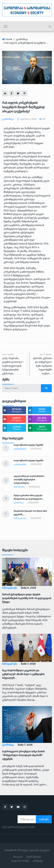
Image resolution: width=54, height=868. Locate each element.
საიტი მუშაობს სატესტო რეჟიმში (29, 445)
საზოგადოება (20, 518)
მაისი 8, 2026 (29, 588)
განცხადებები (20, 449)
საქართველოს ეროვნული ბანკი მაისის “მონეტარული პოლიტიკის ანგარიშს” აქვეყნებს (23, 755)
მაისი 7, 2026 (28, 664)
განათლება (19, 487)
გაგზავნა (44, 819)
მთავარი (18, 857)
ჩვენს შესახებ (34, 857)
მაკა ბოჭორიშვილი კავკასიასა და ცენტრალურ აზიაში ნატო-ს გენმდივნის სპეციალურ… (23, 674)
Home (9, 39)
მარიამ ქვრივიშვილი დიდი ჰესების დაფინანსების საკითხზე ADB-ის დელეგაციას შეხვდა (27, 598)
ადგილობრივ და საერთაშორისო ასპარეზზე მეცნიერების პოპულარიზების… (29, 480)
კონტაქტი (38, 861)
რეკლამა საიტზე (20, 861)
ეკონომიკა (22, 39)
